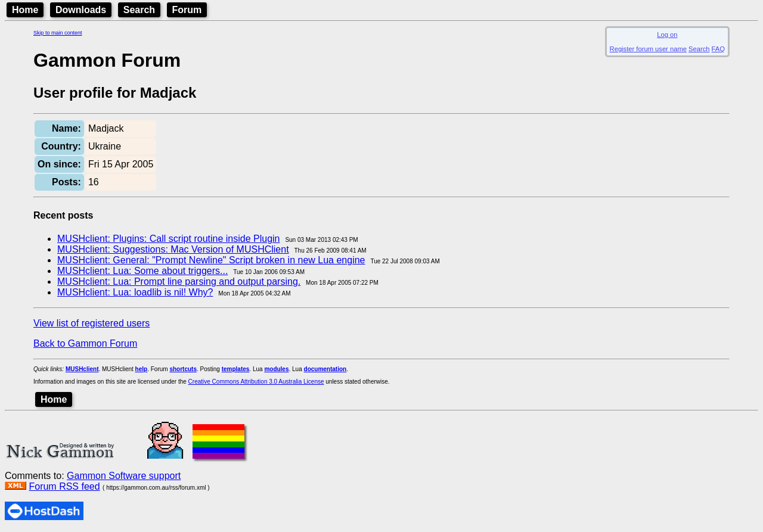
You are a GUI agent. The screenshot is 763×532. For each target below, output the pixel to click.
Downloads (81, 10)
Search (139, 10)
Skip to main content (58, 33)
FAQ (718, 49)
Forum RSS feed (64, 486)
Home (25, 10)
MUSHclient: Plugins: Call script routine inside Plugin (169, 239)
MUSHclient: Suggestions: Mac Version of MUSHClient (173, 249)
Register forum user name (648, 49)
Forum (187, 10)
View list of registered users (92, 323)
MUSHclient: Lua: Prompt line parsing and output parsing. (179, 281)
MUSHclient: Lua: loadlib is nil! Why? (135, 292)
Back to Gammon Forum (85, 343)
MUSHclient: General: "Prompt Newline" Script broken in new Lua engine (211, 260)
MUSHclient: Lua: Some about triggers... (142, 271)
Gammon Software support (124, 476)
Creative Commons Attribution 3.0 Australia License (256, 382)
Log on (667, 35)
